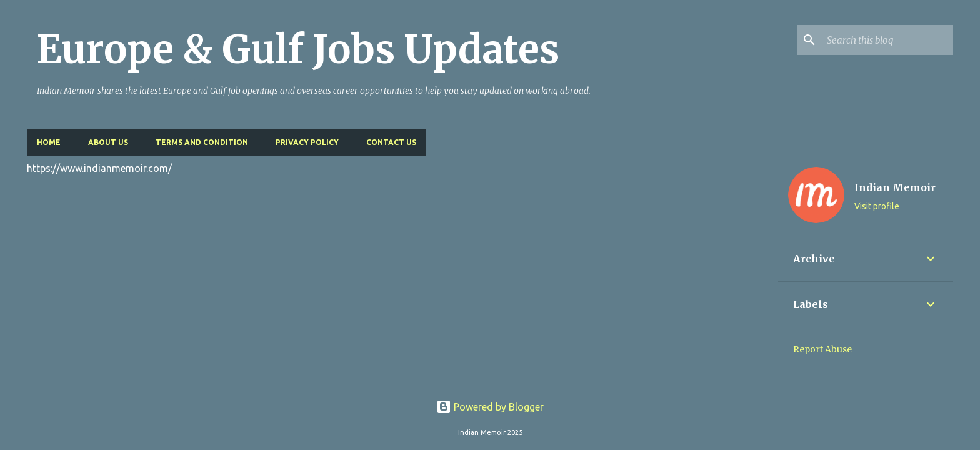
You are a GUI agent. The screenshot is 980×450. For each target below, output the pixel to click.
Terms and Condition (202, 142)
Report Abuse (822, 349)
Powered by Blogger (490, 407)
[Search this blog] (887, 40)
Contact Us (391, 142)
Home (49, 142)
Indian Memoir (895, 187)
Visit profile (877, 206)
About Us (108, 142)
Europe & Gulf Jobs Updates (298, 49)
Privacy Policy (307, 142)
